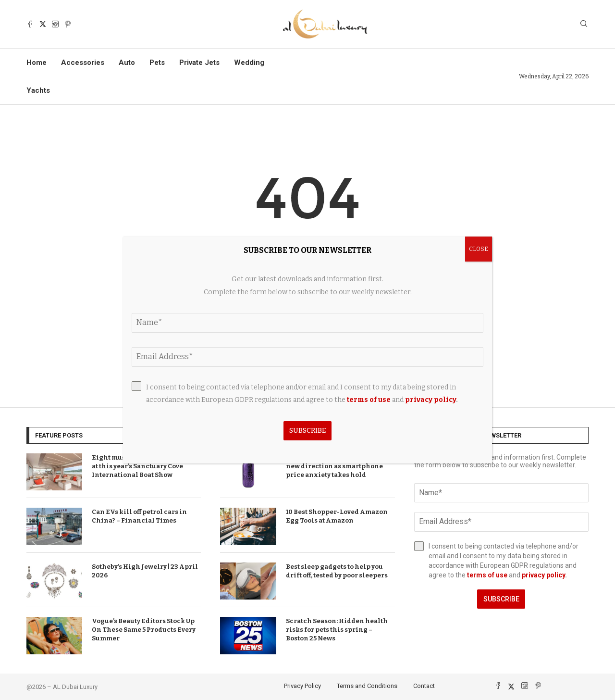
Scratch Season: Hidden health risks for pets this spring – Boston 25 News (337, 630)
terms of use (487, 575)
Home (37, 62)
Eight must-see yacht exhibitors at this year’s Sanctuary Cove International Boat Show (145, 466)
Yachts (38, 90)
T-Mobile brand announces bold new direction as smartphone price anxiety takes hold (339, 466)
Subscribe (501, 599)
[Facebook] (30, 24)
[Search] (584, 24)
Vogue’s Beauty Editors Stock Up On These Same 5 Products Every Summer (144, 630)
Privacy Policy (302, 686)
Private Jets (199, 62)
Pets (157, 62)
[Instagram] (55, 24)
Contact (424, 686)
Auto (127, 62)
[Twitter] (43, 24)
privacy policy (543, 575)
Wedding (249, 62)
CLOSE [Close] (479, 249)
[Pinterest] (68, 24)
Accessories (83, 62)
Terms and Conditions (367, 686)
